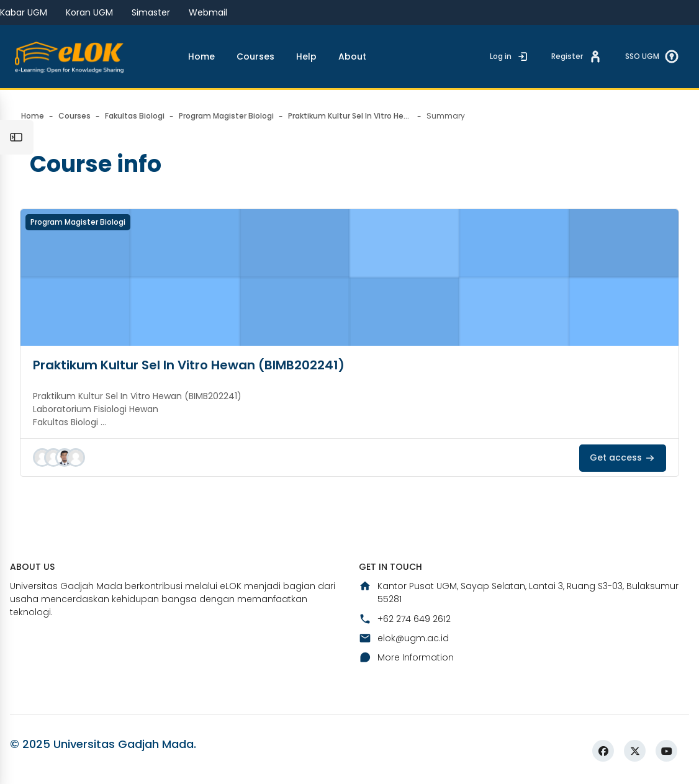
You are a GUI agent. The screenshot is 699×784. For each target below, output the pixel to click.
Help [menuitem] (306, 56)
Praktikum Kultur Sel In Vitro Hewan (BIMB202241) (189, 365)
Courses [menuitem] (255, 56)
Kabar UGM (24, 12)
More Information (406, 657)
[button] (42, 457)
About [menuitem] (352, 56)
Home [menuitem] (201, 56)
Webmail (208, 12)
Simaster (151, 12)
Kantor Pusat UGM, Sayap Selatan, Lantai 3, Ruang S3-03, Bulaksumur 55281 (519, 593)
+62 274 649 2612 (405, 619)
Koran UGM (89, 12)
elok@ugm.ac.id (404, 638)
